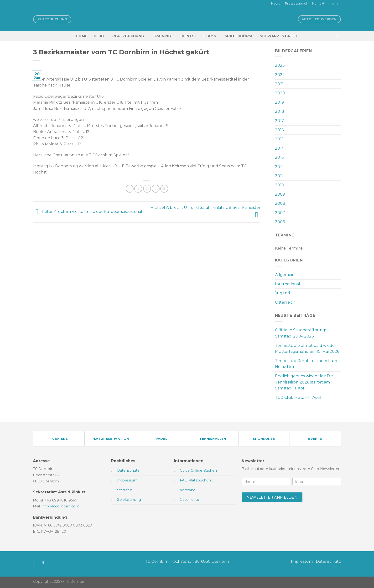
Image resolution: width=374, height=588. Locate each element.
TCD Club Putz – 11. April (298, 397)
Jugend (283, 293)
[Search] (339, 36)
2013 (279, 157)
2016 (279, 130)
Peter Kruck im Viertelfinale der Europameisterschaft (89, 212)
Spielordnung (129, 500)
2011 (279, 176)
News (275, 3)
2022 (280, 75)
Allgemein (285, 275)
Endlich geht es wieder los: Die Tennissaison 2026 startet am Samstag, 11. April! (304, 382)
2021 (279, 84)
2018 (280, 111)
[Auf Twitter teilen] (138, 189)
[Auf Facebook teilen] (130, 189)
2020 (280, 93)
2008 (280, 203)
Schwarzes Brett (279, 36)
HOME (82, 36)
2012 (279, 167)
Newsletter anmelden (272, 497)
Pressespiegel (296, 3)
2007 (280, 213)
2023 (280, 65)
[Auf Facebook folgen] (329, 4)
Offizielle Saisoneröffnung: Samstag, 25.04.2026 (300, 333)
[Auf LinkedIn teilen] (164, 189)
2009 (280, 194)
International (288, 284)
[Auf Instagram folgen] (334, 4)
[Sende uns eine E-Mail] (338, 4)
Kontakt (318, 3)
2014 (279, 148)
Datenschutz (328, 561)
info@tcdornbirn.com (60, 506)
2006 (280, 222)
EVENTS (188, 36)
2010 (280, 185)
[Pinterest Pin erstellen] (156, 189)
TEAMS (211, 36)
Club (100, 36)
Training (163, 36)
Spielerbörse (239, 36)
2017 (279, 121)
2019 (279, 102)
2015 (279, 139)
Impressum (302, 561)
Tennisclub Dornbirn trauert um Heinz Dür (306, 364)
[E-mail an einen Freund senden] (147, 189)
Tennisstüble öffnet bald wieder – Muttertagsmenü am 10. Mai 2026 (307, 349)
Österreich (285, 302)
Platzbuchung (129, 36)
